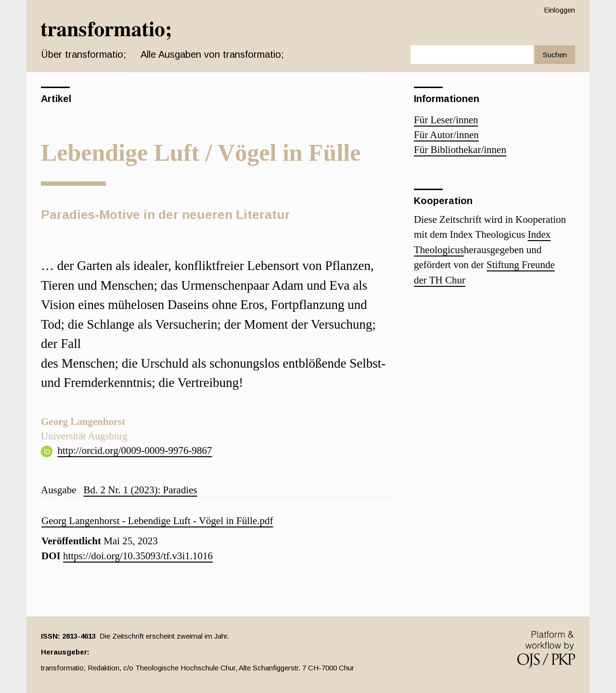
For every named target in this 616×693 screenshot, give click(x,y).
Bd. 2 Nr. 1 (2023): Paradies (140, 490)
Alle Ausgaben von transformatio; (212, 54)
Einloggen (559, 10)
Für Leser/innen (446, 120)
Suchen (555, 55)
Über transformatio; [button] (83, 54)
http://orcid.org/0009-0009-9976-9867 (135, 450)
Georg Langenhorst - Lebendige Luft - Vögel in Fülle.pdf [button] (157, 521)
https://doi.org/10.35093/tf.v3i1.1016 (138, 556)
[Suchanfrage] (472, 55)
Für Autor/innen (446, 135)
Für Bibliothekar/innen (460, 150)
